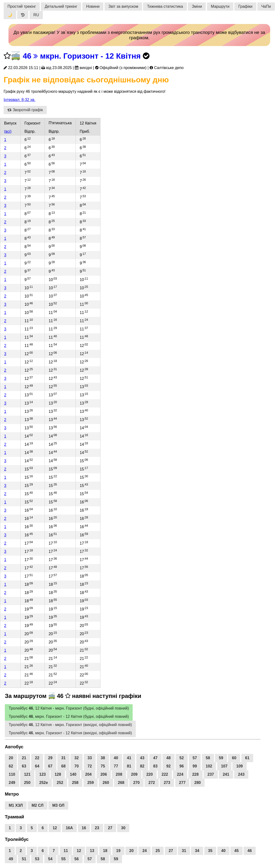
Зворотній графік (25, 110)
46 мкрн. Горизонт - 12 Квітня (82, 56)
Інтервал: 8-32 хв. (19, 100)
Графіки (245, 6)
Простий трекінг (22, 6)
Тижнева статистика (165, 6)
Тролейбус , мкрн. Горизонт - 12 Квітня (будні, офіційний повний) (69, 716)
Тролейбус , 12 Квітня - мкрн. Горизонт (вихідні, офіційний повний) (70, 725)
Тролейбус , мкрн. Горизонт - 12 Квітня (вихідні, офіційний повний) (70, 733)
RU (36, 15)
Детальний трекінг (61, 6)
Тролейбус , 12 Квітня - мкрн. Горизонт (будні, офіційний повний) (69, 708)
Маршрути (220, 6)
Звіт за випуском (123, 6)
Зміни (197, 6)
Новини (93, 6)
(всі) (8, 131)
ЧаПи (266, 6)
